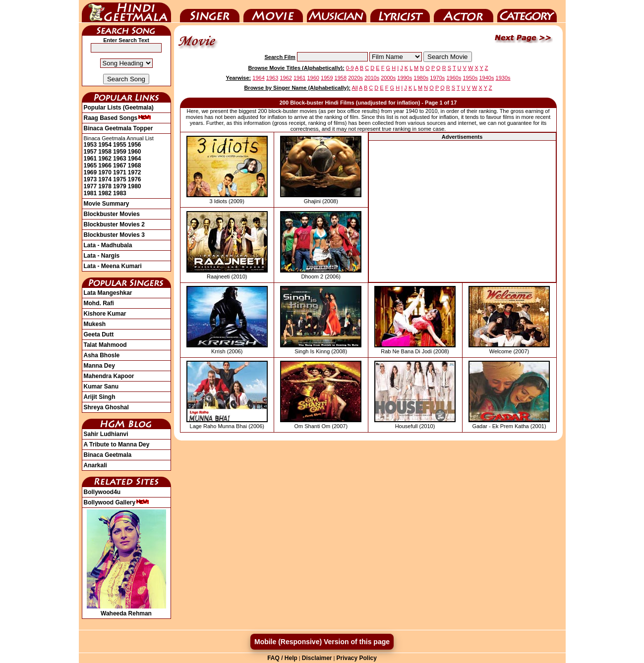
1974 (105, 179)
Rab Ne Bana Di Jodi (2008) (415, 351)
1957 (90, 152)
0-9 (350, 68)
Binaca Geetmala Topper (118, 128)
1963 (120, 159)
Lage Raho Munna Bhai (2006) (227, 426)
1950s (470, 78)
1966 (105, 166)
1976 (135, 179)
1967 (120, 166)
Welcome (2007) (509, 351)
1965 (90, 166)
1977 (90, 186)
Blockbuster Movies (112, 214)
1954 (105, 145)
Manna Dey (99, 366)
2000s (388, 78)
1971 (120, 172)
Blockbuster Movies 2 (114, 224)
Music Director (337, 11)
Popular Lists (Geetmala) (119, 108)
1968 (135, 166)
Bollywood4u (102, 492)
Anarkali (95, 465)
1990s (405, 78)
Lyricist (400, 11)
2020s (355, 78)
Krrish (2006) (227, 351)
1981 (90, 193)
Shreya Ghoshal (106, 407)
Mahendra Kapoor (109, 376)
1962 (105, 159)
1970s (437, 78)
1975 (120, 179)
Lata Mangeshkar (108, 293)
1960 (135, 152)
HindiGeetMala (126, 11)
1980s (421, 78)
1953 (90, 145)
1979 (120, 186)
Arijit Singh (100, 397)
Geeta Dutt (99, 334)
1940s (487, 78)
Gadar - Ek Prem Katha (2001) (509, 426)
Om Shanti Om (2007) (321, 426)
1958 (105, 152)
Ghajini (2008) (321, 201)
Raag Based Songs (118, 118)
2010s (372, 78)
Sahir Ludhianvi (106, 434)
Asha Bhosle (102, 355)
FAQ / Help (282, 658)
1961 (90, 159)
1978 (105, 186)
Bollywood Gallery (117, 502)
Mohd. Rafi (99, 303)
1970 (105, 172)
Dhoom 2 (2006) (321, 276)
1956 (135, 145)
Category (527, 11)
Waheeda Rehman (126, 610)
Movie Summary (107, 204)
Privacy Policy (356, 658)
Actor (464, 11)
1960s (454, 78)
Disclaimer (317, 658)
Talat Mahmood (105, 345)
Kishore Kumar (105, 314)
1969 (90, 172)
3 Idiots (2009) (227, 201)
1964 (135, 159)
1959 (120, 152)
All (354, 88)
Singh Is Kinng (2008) (321, 351)
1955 (120, 145)
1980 (135, 186)
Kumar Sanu (101, 387)
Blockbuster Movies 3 (114, 235)
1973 (90, 179)
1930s (503, 78)
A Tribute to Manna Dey (117, 444)
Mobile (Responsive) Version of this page (322, 642)
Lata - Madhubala (108, 245)
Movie (273, 11)
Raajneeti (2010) (227, 276)
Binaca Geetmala (108, 455)
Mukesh (95, 324)
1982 (105, 193)
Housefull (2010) (415, 426)
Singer (210, 11)
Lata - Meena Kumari (113, 266)
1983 (120, 193)
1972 (135, 172)
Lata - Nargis (102, 256)
